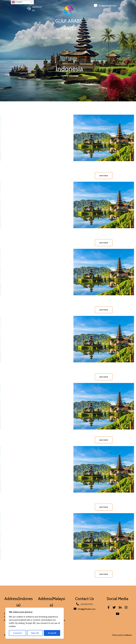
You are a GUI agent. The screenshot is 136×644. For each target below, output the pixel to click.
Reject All (35, 633)
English (17, 2)
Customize (17, 633)
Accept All (52, 633)
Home (64, 76)
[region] (35, 623)
